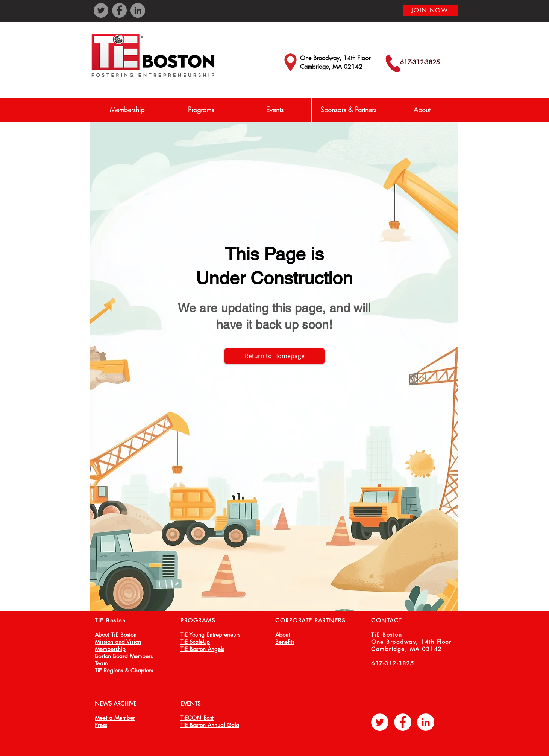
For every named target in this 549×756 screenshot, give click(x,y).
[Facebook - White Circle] (403, 722)
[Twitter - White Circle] (380, 722)
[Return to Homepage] (274, 356)
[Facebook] (119, 10)
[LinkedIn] (138, 10)
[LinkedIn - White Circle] (426, 722)
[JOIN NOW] (430, 10)
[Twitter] (101, 10)
